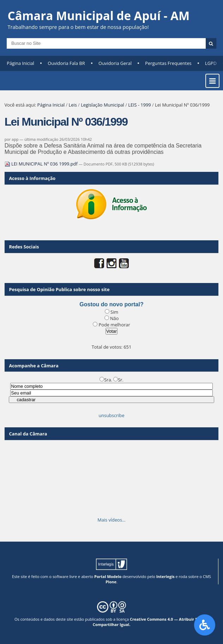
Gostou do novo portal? (111, 304)
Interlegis (165, 576)
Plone (111, 582)
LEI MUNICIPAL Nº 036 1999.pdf (42, 164)
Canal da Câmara (28, 434)
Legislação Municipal (103, 105)
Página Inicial (20, 63)
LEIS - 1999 (139, 105)
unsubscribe (111, 415)
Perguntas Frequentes (168, 63)
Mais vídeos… (111, 520)
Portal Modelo (108, 576)
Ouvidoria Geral (115, 63)
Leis (73, 105)
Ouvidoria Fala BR (66, 63)
